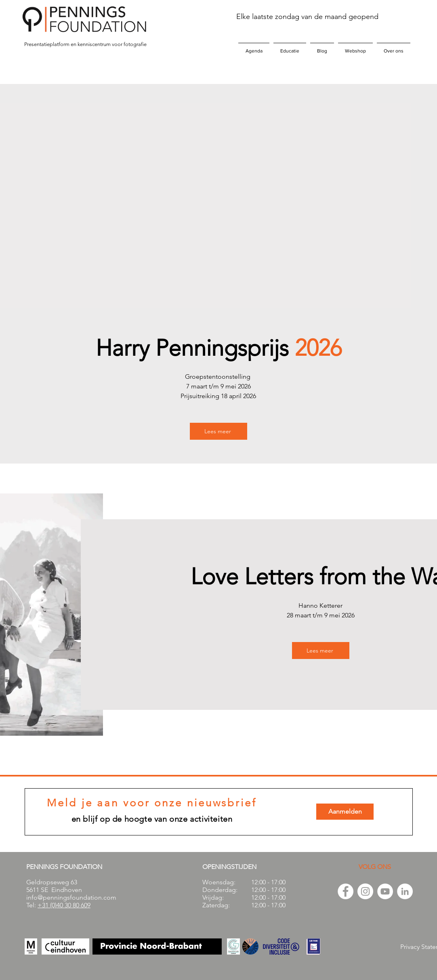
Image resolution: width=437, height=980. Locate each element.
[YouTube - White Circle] (385, 891)
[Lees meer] (218, 431)
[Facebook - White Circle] (346, 891)
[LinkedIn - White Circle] (405, 891)
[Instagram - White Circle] (365, 891)
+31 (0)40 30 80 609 (64, 905)
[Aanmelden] (345, 812)
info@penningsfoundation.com (71, 897)
